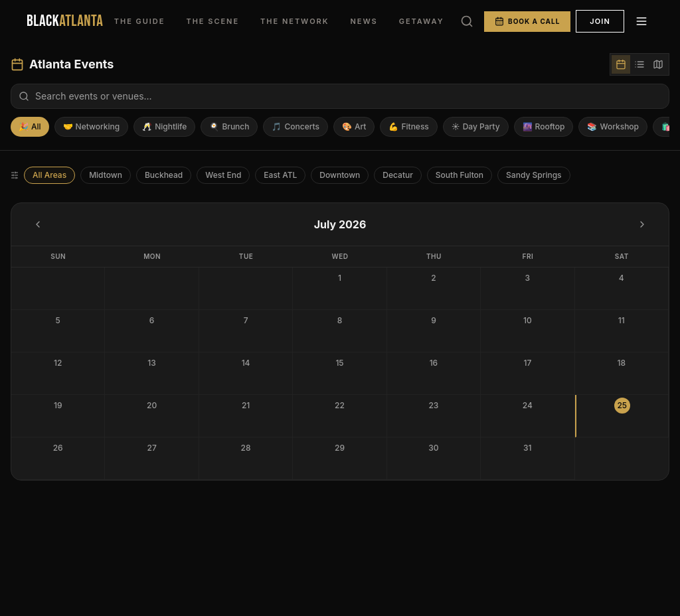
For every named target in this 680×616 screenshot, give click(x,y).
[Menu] (641, 21)
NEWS (364, 21)
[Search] (467, 21)
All (30, 127)
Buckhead (164, 175)
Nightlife (164, 127)
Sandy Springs (534, 175)
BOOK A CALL (527, 21)
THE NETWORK (295, 21)
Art (354, 127)
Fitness (408, 127)
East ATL (280, 175)
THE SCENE (212, 21)
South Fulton (460, 175)
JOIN (600, 21)
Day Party (476, 127)
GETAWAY (422, 21)
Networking (92, 127)
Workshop (613, 127)
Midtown (106, 175)
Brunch (229, 127)
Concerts (296, 127)
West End (223, 175)
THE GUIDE (140, 21)
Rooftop (544, 127)
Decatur (398, 175)
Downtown (340, 175)
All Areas (49, 175)
